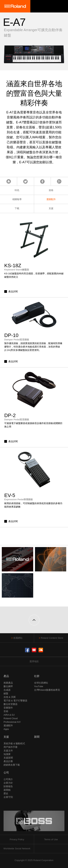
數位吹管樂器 (11, 704)
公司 (6, 772)
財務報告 (8, 786)
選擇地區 (34, 661)
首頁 (9, 181)
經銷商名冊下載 (12, 765)
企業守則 (8, 797)
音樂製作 (8, 708)
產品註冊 (8, 761)
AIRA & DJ (9, 715)
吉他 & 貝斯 (10, 697)
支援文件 (8, 751)
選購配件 (51, 199)
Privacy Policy (17, 839)
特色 (17, 190)
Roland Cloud (11, 718)
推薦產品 (8, 683)
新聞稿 (7, 790)
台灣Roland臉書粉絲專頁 (47, 690)
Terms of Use (51, 839)
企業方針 (8, 783)
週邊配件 (8, 725)
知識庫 (7, 754)
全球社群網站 (41, 683)
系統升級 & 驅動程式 (14, 743)
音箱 (6, 711)
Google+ (59, 181)
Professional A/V (12, 722)
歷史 (6, 794)
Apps (6, 729)
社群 (37, 676)
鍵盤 (6, 693)
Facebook (42, 181)
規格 (51, 190)
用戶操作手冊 (11, 747)
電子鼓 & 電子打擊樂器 (15, 701)
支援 (51, 208)
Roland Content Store (52, 638)
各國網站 (18, 638)
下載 (17, 208)
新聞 (37, 737)
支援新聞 (8, 758)
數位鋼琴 (8, 686)
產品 (6, 676)
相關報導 (17, 199)
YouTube (39, 686)
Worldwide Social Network (17, 849)
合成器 (7, 690)
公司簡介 (8, 779)
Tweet (25, 181)
